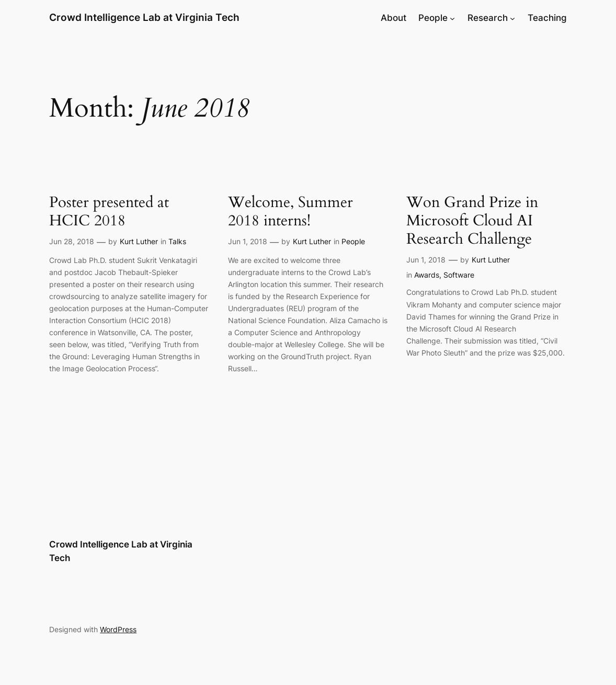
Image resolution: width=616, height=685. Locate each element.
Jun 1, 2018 (248, 241)
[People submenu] (452, 18)
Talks (177, 241)
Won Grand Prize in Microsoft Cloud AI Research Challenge (472, 221)
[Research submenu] (512, 18)
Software (459, 275)
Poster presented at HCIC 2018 (109, 212)
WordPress (118, 629)
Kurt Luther (139, 241)
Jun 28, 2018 (72, 241)
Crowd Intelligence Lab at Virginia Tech (144, 18)
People (353, 241)
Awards (427, 275)
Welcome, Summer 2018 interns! (290, 212)
